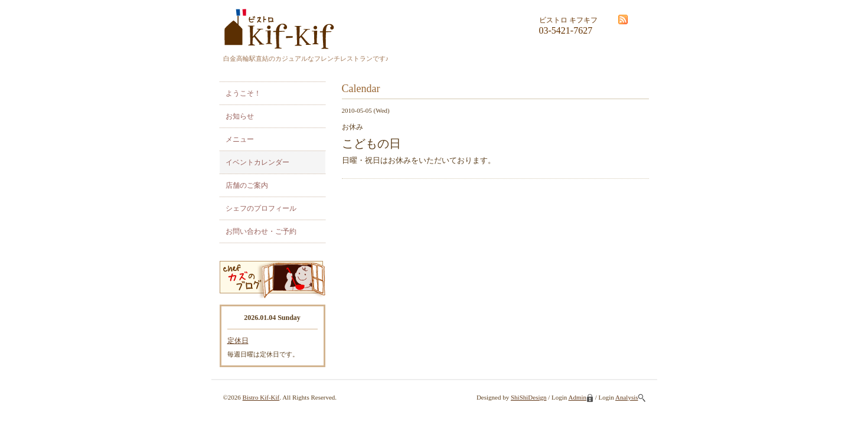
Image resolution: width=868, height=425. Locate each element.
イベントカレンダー (257, 162)
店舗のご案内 (247, 185)
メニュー (240, 139)
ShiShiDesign (529, 397)
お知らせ (240, 116)
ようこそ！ (243, 93)
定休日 (238, 341)
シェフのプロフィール (261, 208)
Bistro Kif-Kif (261, 397)
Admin (581, 397)
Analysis (630, 397)
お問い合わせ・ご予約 (261, 231)
